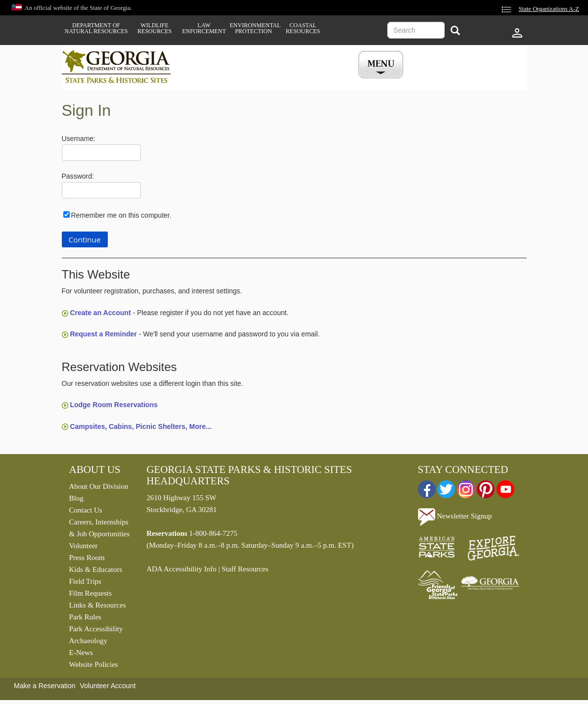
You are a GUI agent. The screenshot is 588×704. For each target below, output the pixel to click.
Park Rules (85, 617)
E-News (81, 653)
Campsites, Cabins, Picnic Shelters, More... (140, 426)
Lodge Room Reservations (113, 405)
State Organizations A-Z (549, 9)
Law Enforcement (204, 28)
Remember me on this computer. (121, 215)
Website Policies (94, 664)
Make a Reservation (45, 686)
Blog (76, 498)
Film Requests (90, 593)
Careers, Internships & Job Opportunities (100, 528)
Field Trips (85, 581)
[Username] (101, 153)
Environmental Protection (254, 28)
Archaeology (88, 641)
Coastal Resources (303, 28)
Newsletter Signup (455, 516)
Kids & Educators (96, 569)
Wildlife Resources (155, 28)
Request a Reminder (103, 334)
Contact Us (86, 510)
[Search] (455, 31)
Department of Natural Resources (96, 28)
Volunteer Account (108, 686)
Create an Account (100, 313)
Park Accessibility (96, 629)
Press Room (87, 558)
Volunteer (84, 546)
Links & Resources (98, 605)
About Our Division (99, 486)
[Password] (101, 190)
